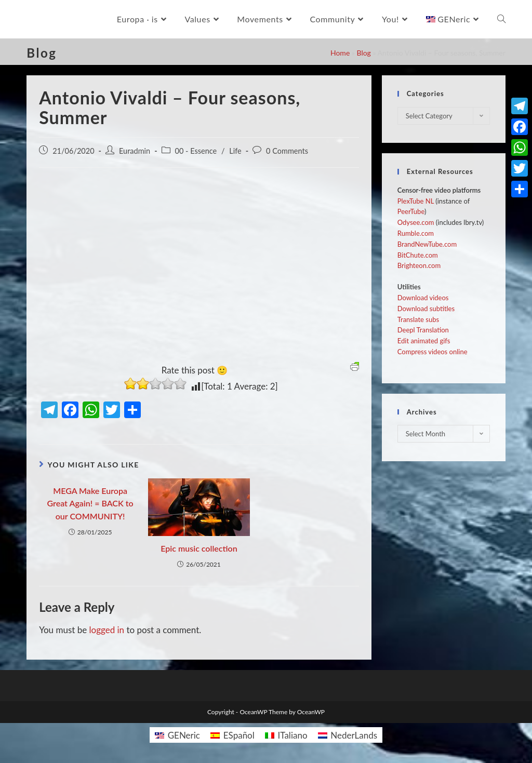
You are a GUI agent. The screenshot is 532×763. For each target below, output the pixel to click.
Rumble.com (416, 233)
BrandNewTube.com (427, 244)
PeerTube (411, 211)
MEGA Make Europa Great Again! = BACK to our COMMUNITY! (90, 504)
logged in (107, 630)
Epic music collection (199, 549)
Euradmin (135, 151)
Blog (363, 53)
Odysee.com (416, 222)
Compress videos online (433, 352)
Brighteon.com (419, 265)
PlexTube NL (416, 201)
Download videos (423, 298)
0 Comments (287, 151)
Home (340, 53)
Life (235, 151)
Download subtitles (426, 309)
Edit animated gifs (424, 341)
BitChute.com (418, 255)
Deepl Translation (423, 330)
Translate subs (418, 319)
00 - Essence (196, 151)
